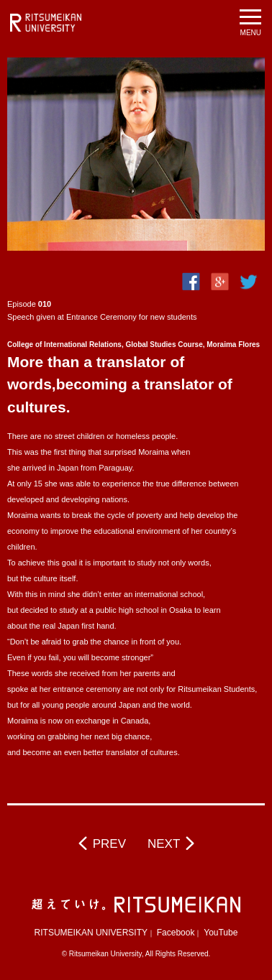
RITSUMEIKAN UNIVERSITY (91, 933)
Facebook (176, 933)
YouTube (221, 933)
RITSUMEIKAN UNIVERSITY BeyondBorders (46, 23)
